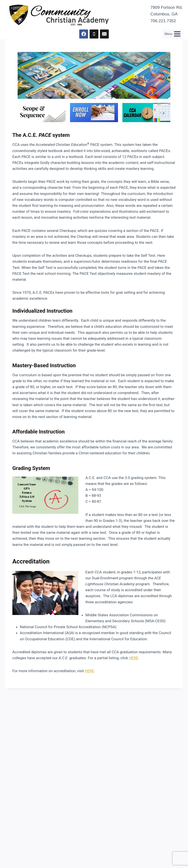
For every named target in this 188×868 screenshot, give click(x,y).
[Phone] (94, 34)
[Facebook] (84, 34)
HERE (134, 658)
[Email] (104, 34)
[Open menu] (173, 34)
